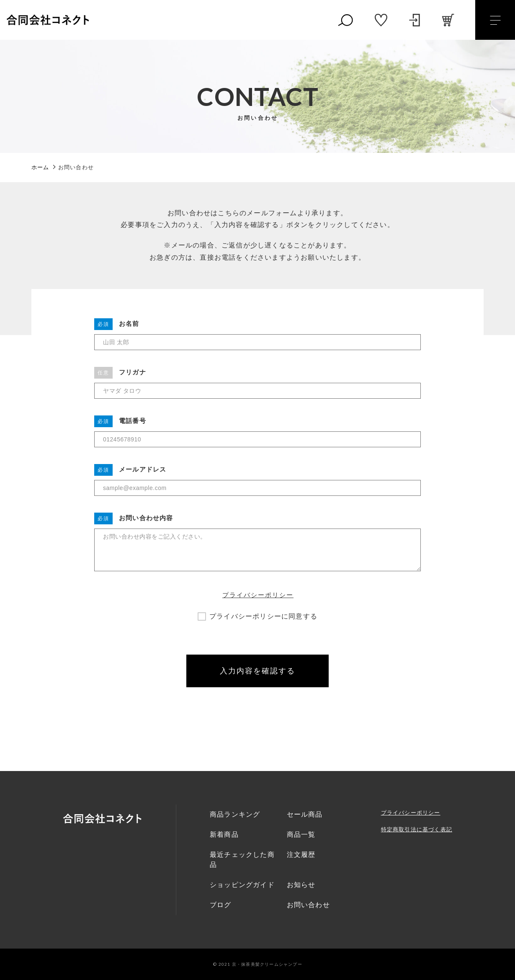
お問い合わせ (308, 905)
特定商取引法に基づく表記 (417, 829)
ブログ (221, 905)
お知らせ (301, 885)
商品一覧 (301, 834)
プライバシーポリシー (258, 595)
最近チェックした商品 (242, 860)
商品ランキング (235, 814)
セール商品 (305, 814)
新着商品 (224, 834)
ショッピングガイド (242, 885)
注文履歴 (301, 855)
